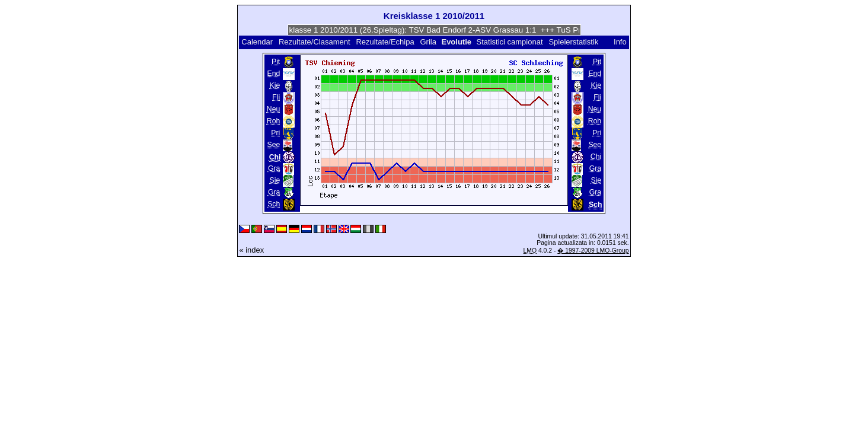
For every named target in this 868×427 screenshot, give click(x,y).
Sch (274, 204)
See (274, 145)
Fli (276, 97)
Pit (276, 62)
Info (620, 42)
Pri (275, 133)
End (274, 74)
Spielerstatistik (574, 42)
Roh (273, 121)
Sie (275, 180)
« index (251, 250)
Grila (428, 42)
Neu (273, 109)
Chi (596, 157)
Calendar (257, 42)
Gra (274, 168)
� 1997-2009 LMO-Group (593, 251)
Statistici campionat (510, 42)
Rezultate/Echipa (385, 42)
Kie (275, 85)
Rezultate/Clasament (315, 42)
